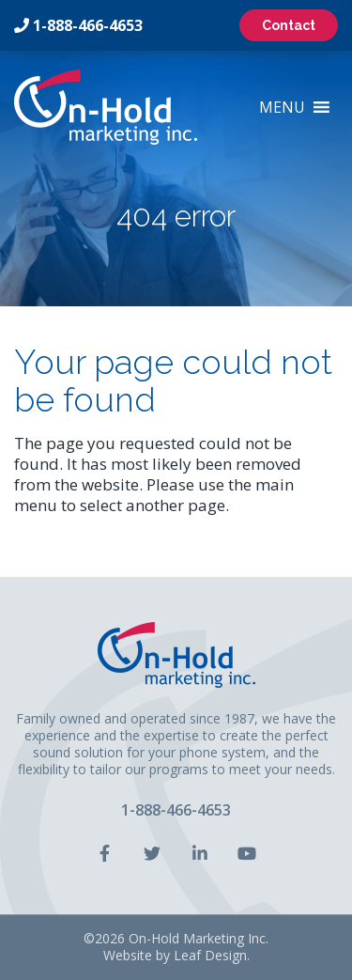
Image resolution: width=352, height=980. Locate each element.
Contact (289, 25)
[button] (282, 107)
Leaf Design (210, 955)
